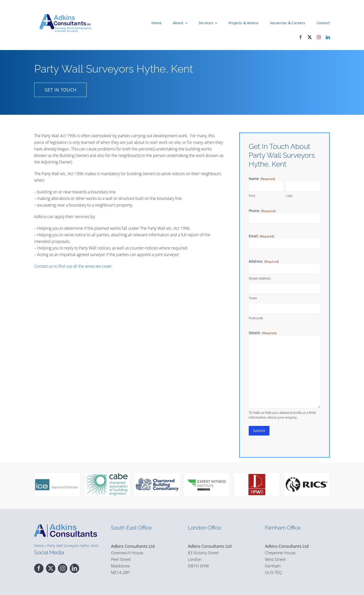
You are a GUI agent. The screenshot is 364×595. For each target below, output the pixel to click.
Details (263, 333)
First (252, 195)
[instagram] (319, 37)
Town (253, 298)
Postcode (256, 318)
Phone (262, 210)
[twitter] (310, 37)
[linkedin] (328, 37)
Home (39, 545)
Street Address (260, 278)
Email (261, 236)
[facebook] (301, 37)
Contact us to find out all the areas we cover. (73, 266)
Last (289, 195)
